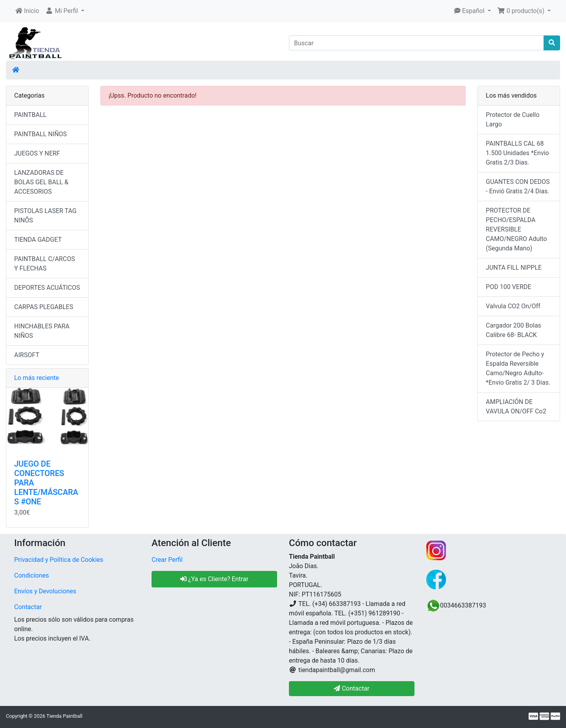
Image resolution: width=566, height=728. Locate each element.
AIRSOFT (27, 355)
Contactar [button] (351, 688)
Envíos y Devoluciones (45, 591)
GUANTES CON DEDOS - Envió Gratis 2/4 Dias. (518, 186)
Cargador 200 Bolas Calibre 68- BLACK (513, 330)
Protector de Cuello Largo (512, 119)
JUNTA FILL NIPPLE (514, 268)
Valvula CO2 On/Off (513, 306)
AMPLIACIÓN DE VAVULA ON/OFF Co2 (516, 407)
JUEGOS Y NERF (37, 153)
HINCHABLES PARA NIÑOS (42, 331)
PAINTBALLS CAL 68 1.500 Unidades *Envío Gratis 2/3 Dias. (517, 153)
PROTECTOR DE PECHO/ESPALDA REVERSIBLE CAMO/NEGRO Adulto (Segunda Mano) (516, 229)
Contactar (28, 607)
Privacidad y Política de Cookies (59, 560)
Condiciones (31, 575)
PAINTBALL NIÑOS (41, 134)
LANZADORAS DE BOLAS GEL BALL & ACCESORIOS (41, 182)
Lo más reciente (37, 378)
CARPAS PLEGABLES (44, 307)
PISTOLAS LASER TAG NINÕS (45, 216)
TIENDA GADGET (38, 240)
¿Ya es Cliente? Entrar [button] (214, 579)
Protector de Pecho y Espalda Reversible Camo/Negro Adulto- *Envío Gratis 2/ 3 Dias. (518, 368)
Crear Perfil (167, 560)
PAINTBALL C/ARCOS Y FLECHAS (44, 264)
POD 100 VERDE (508, 287)
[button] (65, 11)
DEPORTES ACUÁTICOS (47, 288)
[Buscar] (416, 43)
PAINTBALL (30, 115)
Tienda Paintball (65, 716)
